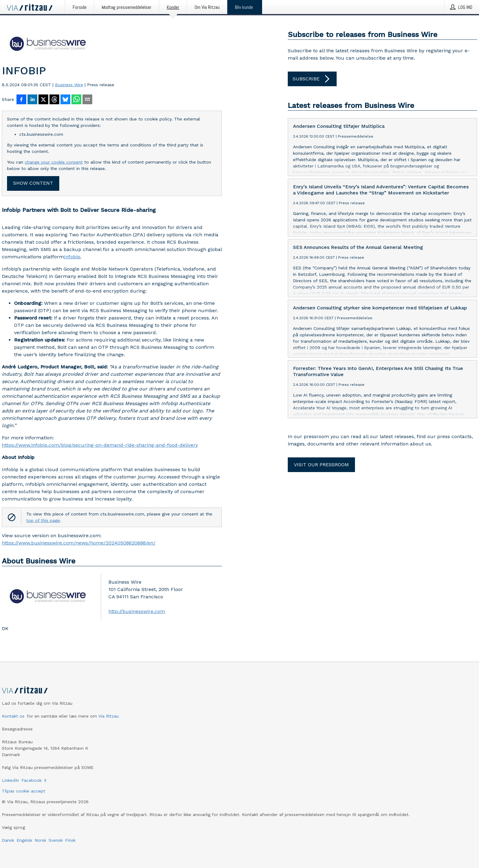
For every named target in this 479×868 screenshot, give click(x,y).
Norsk (40, 840)
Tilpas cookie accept (24, 791)
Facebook (31, 780)
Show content (33, 183)
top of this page (43, 520)
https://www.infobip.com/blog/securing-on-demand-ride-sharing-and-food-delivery (100, 445)
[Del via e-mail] (87, 100)
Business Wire (69, 85)
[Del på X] (43, 100)
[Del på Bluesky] (65, 100)
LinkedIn (10, 780)
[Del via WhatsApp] (76, 100)
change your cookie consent (54, 162)
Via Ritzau (109, 716)
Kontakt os (13, 716)
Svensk (56, 840)
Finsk (70, 840)
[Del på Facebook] (21, 100)
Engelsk (24, 840)
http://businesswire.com (137, 611)
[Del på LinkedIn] (32, 100)
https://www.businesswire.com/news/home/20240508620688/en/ (79, 543)
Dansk (8, 840)
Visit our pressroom (321, 465)
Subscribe (312, 79)
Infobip (72, 257)
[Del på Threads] (54, 100)
